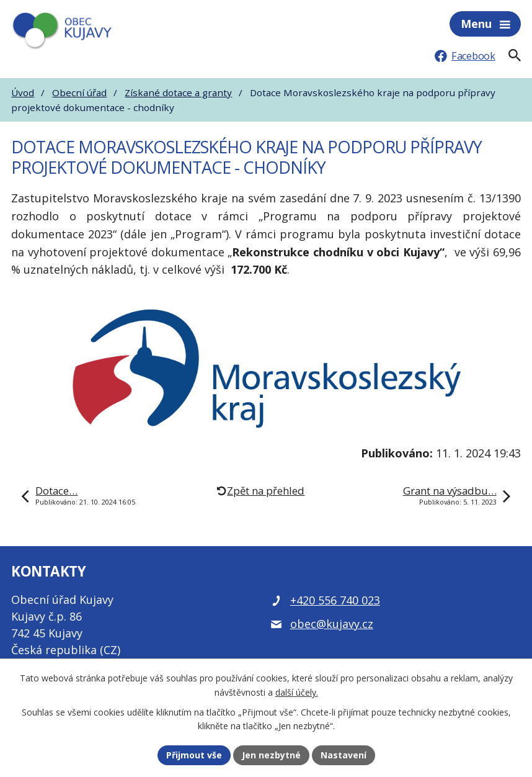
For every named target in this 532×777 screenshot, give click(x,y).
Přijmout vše (194, 755)
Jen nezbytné (271, 755)
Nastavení (344, 755)
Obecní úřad (79, 92)
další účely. (297, 692)
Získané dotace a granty (178, 92)
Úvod (23, 92)
